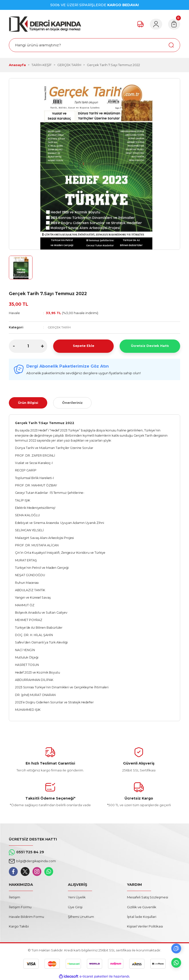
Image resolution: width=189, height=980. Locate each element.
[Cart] (174, 24)
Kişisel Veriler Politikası (145, 926)
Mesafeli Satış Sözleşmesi (148, 897)
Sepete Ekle (83, 346)
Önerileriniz (72, 403)
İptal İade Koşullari (142, 917)
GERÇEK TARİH (59, 327)
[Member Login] (155, 24)
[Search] (94, 45)
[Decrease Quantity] (14, 346)
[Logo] (45, 24)
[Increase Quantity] (42, 346)
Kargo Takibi (19, 926)
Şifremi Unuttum (81, 917)
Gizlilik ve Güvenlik (142, 907)
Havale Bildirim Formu (26, 917)
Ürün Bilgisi (28, 403)
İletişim (15, 897)
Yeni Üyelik (77, 897)
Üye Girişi (75, 907)
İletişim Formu (20, 907)
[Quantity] (28, 346)
